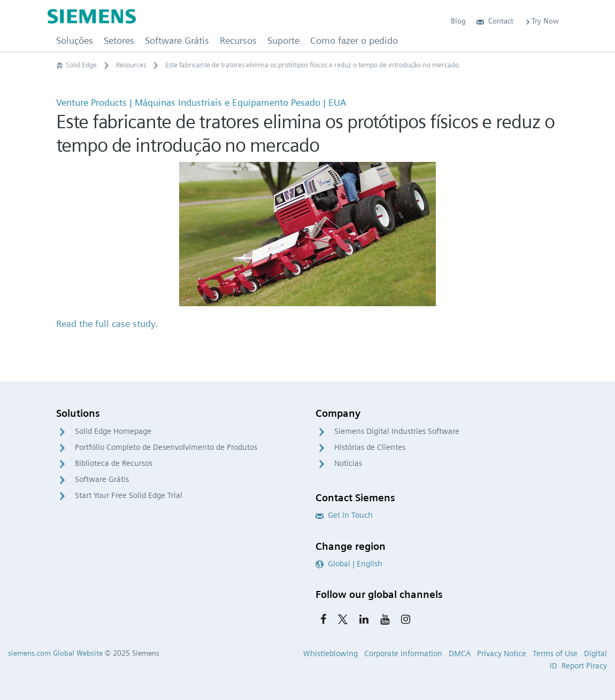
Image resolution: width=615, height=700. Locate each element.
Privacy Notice (502, 654)
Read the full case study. (107, 324)
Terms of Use (555, 654)
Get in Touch (344, 515)
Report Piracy (584, 666)
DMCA (460, 654)
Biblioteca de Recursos (114, 463)
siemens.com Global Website (55, 653)
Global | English (349, 564)
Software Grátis (102, 479)
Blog (458, 21)
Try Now (541, 21)
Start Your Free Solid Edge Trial (129, 495)
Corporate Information (403, 654)
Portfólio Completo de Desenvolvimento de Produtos (166, 447)
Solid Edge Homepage (113, 431)
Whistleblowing (330, 654)
